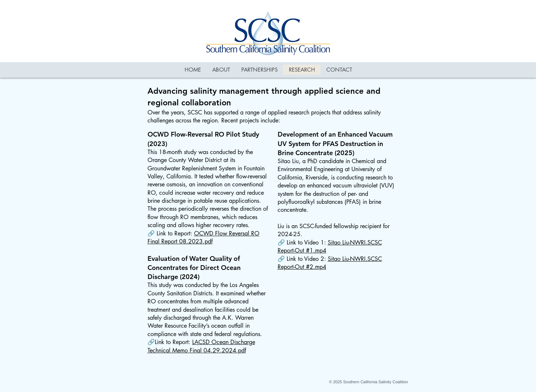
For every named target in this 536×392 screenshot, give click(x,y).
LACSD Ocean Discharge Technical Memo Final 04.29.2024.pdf (201, 346)
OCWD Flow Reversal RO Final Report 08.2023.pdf (203, 237)
